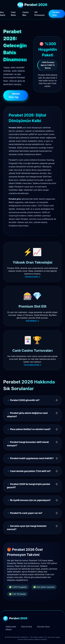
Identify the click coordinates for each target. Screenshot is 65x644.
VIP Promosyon (40, 14)
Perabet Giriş (56, 14)
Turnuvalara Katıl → (32, 365)
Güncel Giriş (27, 627)
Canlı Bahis (13, 14)
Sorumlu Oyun (43, 627)
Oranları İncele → (32, 277)
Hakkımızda (11, 627)
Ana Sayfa (3, 14)
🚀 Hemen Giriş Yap (14, 95)
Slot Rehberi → (33, 321)
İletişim (9, 629)
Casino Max (26, 14)
